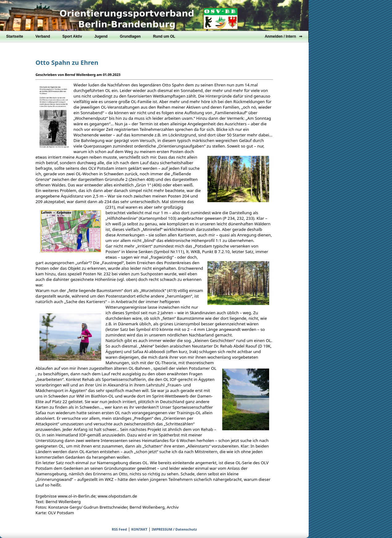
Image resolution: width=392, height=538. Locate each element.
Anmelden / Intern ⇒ (284, 36)
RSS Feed (119, 529)
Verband (43, 36)
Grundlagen (130, 36)
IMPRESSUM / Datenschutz (174, 529)
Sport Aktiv (72, 36)
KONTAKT (139, 529)
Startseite (15, 36)
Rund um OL (164, 36)
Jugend (101, 36)
